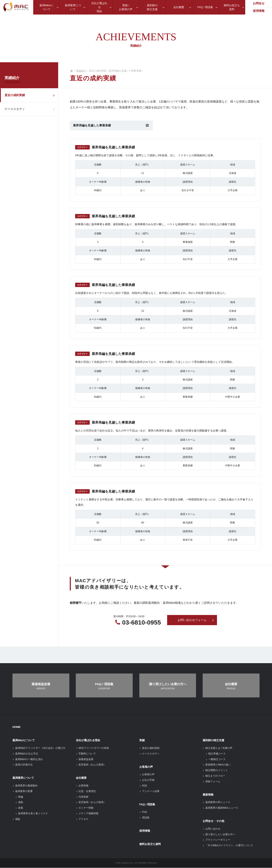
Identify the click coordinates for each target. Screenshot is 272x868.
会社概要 (81, 778)
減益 (16, 819)
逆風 (19, 808)
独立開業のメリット (215, 770)
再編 (19, 797)
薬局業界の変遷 (23, 791)
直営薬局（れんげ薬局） (91, 765)
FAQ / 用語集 (147, 804)
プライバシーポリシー (216, 840)
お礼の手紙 (147, 780)
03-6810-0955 (142, 622)
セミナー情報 (85, 808)
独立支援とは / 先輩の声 (217, 748)
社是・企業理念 (86, 791)
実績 (142, 740)
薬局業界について (23, 778)
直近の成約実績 (31, 96)
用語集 (144, 818)
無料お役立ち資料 (150, 844)
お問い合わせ (211, 829)
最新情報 (208, 795)
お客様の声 (146, 767)
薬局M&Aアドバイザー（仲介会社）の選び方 (39, 748)
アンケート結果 (149, 791)
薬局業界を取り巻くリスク (32, 814)
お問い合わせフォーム (196, 620)
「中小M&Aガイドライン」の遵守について (228, 846)
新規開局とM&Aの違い (217, 765)
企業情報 (82, 786)
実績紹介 (81, 71)
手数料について (86, 754)
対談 (143, 786)
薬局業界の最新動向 (25, 786)
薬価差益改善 (85, 759)
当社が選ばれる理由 (88, 740)
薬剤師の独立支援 (213, 740)
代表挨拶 (82, 797)
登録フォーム (211, 782)
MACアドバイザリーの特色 (92, 748)
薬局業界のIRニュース (216, 802)
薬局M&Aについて (24, 740)
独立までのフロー (214, 776)
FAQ (143, 812)
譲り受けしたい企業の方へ (219, 834)
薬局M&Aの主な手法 (25, 754)
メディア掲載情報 (87, 814)
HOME (17, 727)
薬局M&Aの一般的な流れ (28, 759)
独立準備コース (216, 754)
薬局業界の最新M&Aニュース (220, 808)
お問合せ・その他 (213, 821)
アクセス (82, 819)
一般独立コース (216, 759)
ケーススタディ (31, 110)
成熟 (19, 802)
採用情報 (145, 831)
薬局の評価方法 (23, 765)
